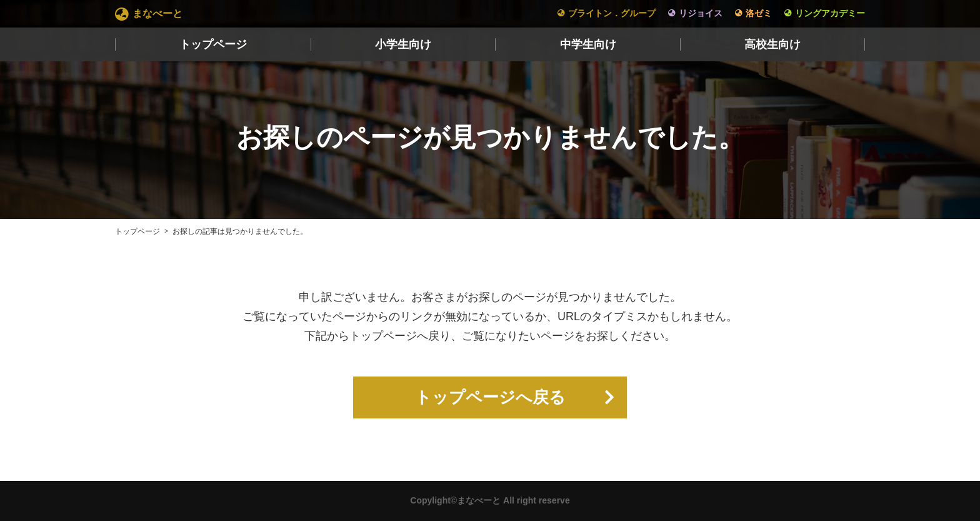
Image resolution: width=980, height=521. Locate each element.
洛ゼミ (759, 13)
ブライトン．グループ (612, 13)
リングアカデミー (830, 13)
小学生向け (403, 44)
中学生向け (588, 44)
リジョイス (701, 13)
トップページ (213, 44)
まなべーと (157, 13)
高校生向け (772, 44)
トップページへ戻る (490, 398)
